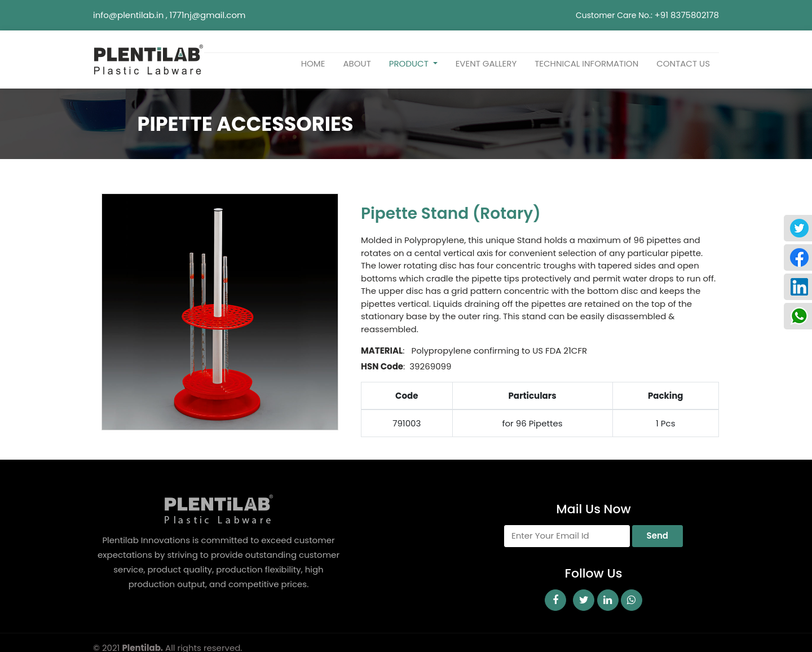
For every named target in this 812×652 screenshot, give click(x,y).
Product (410, 63)
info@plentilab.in (128, 15)
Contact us (683, 63)
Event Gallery (486, 63)
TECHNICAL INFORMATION (586, 63)
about (357, 63)
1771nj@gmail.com (208, 15)
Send (657, 536)
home (313, 63)
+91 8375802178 (687, 15)
